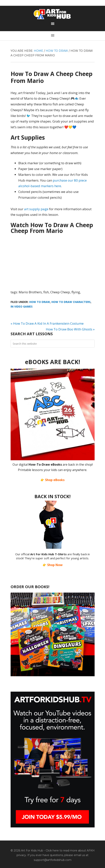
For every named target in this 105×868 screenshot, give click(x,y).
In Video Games (22, 306)
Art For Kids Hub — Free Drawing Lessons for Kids (53, 14)
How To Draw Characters (71, 302)
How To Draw (40, 302)
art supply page (36, 209)
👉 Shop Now (53, 565)
